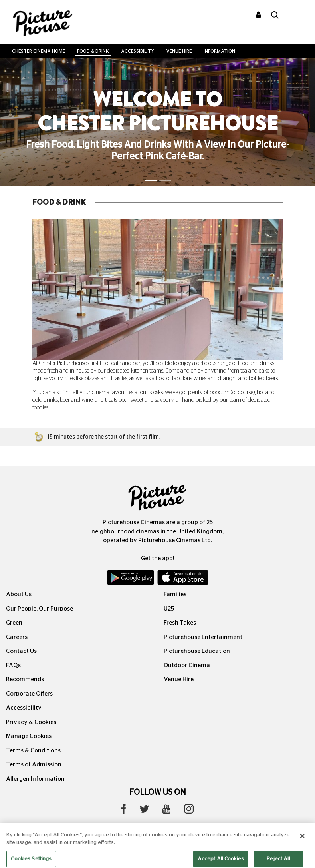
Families (175, 594)
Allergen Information (35, 779)
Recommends (25, 679)
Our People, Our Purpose (40, 609)
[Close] (302, 840)
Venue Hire (179, 51)
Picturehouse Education (197, 651)
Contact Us (21, 651)
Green (14, 623)
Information (219, 51)
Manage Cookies (29, 736)
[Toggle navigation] (298, 16)
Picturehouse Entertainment (203, 637)
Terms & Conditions (33, 751)
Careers (17, 637)
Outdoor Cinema (187, 665)
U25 (169, 609)
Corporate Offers (29, 694)
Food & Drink (93, 51)
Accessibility (138, 51)
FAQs (13, 665)
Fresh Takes (180, 623)
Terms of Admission (34, 765)
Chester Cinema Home (39, 51)
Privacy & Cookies (31, 722)
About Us (19, 594)
